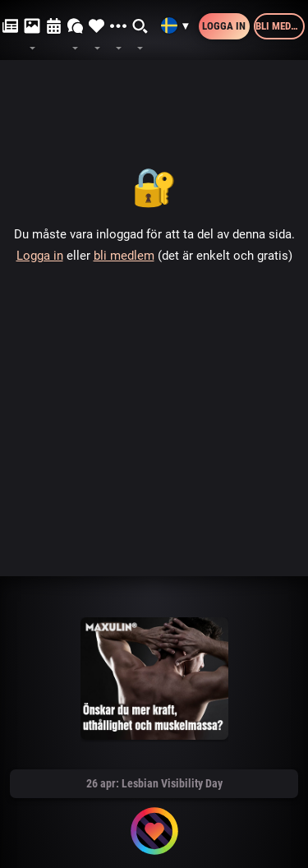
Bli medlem (280, 26)
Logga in (224, 26)
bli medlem (124, 256)
